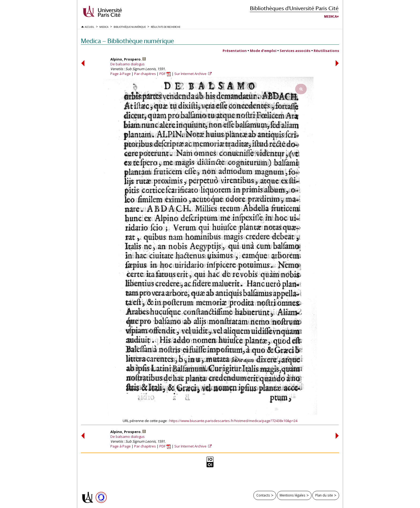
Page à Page (121, 74)
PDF (165, 74)
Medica (331, 17)
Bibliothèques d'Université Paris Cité (294, 8)
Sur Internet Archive (191, 74)
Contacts (263, 495)
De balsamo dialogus (127, 64)
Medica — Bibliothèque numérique (127, 41)
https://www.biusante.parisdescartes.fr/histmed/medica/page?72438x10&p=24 (233, 421)
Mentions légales (292, 495)
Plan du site (324, 495)
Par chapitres (145, 74)
